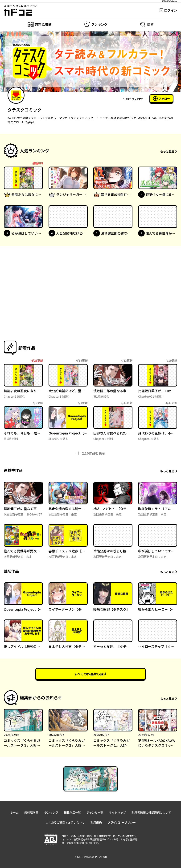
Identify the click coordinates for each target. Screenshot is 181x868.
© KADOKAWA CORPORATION (91, 857)
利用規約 (96, 822)
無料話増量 (31, 812)
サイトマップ (117, 812)
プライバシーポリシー (122, 822)
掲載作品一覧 (72, 812)
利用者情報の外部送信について (151, 812)
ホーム (14, 812)
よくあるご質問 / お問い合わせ (65, 822)
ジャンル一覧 (95, 812)
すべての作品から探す (90, 674)
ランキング (51, 812)
